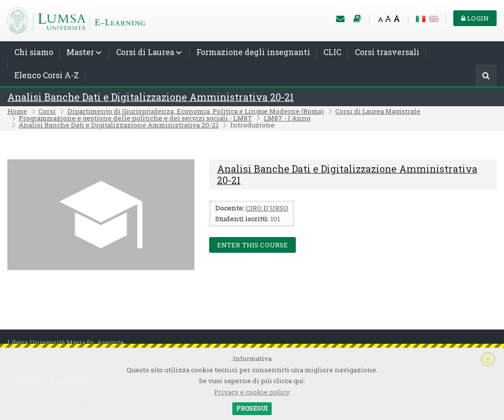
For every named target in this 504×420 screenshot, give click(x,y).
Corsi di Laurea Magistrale (378, 111)
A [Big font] (397, 18)
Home (17, 111)
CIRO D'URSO (267, 208)
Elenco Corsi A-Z (47, 75)
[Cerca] (486, 76)
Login (475, 18)
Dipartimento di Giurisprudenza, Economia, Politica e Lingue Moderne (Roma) (196, 111)
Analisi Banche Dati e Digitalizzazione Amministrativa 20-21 (151, 97)
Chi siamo (34, 52)
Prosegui (252, 408)
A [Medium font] (388, 18)
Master (80, 52)
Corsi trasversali (387, 52)
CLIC (332, 52)
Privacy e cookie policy (252, 392)
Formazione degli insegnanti (253, 52)
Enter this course (253, 245)
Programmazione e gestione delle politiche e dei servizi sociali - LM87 (135, 118)
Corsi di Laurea (145, 52)
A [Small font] (380, 19)
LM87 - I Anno (287, 118)
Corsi (47, 111)
